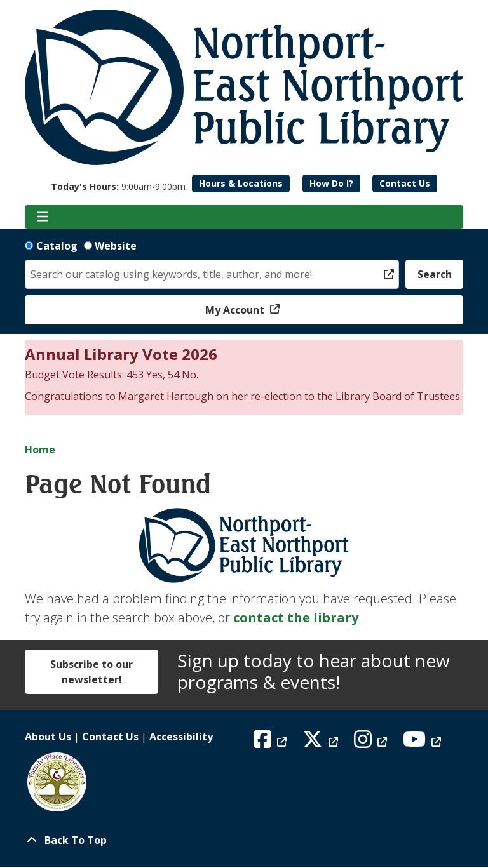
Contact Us (405, 183)
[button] (118, 186)
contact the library (296, 618)
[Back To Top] (244, 840)
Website (116, 246)
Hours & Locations (241, 183)
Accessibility (181, 737)
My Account (236, 310)
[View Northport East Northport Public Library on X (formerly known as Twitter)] (322, 743)
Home (40, 450)
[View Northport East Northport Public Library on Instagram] (372, 743)
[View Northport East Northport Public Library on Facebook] (272, 743)
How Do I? (331, 183)
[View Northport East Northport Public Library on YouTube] (424, 743)
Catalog (57, 246)
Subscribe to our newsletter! (91, 672)
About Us (48, 737)
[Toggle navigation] (42, 217)
